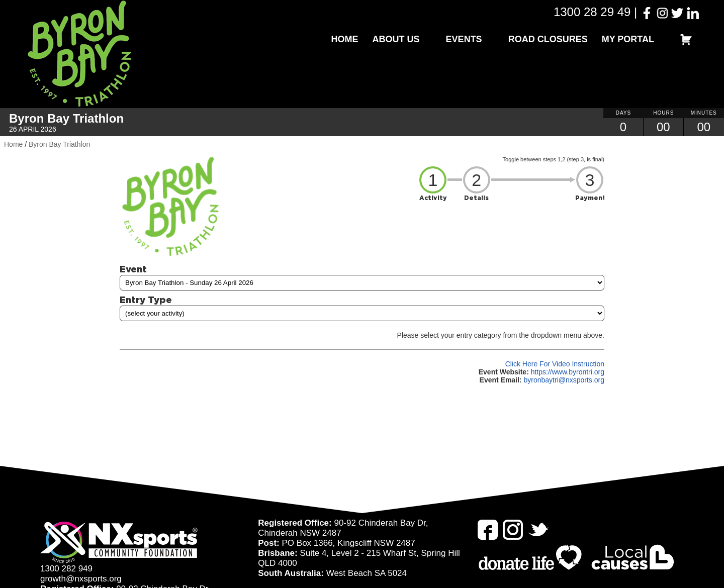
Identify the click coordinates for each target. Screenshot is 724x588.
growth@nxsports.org (81, 579)
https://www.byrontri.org (568, 372)
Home (345, 39)
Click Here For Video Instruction (555, 364)
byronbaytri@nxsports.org (564, 380)
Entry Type (146, 300)
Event (133, 269)
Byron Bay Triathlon (59, 144)
